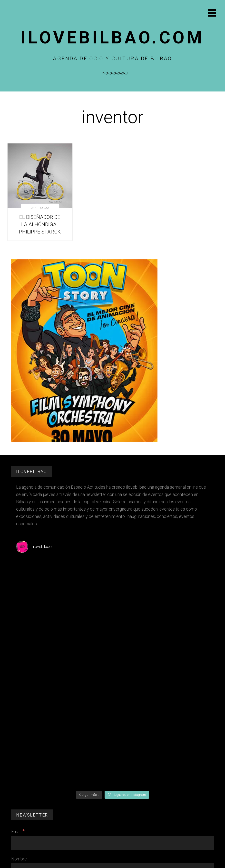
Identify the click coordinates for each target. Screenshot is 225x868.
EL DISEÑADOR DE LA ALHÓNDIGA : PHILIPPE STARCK (40, 224)
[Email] (112, 843)
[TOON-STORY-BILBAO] (84, 440)
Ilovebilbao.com (113, 38)
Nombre (19, 859)
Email (18, 832)
